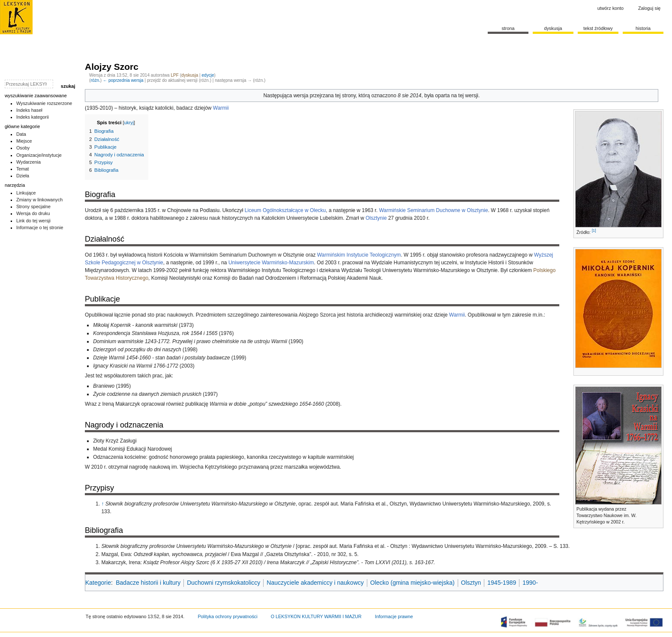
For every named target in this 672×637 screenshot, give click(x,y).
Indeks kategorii (33, 117)
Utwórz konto (610, 8)
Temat (23, 169)
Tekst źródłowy (598, 28)
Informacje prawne (394, 616)
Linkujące (26, 193)
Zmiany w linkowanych (39, 200)
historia (643, 28)
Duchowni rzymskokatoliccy (223, 583)
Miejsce (24, 141)
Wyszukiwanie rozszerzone (44, 103)
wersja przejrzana (314, 96)
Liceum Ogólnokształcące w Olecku (285, 210)
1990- (530, 583)
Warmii (221, 108)
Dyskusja (553, 28)
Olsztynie (376, 218)
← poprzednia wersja (123, 80)
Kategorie (98, 583)
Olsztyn (471, 583)
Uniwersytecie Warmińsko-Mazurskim (271, 263)
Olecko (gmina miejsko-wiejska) (412, 583)
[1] (594, 230)
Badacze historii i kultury (148, 583)
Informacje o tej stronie (40, 227)
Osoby (23, 148)
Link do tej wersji (33, 221)
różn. (95, 80)
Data (21, 134)
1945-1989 (502, 583)
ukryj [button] (129, 123)
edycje (208, 75)
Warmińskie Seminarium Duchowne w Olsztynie (433, 210)
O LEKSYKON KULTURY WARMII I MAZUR (316, 616)
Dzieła (23, 176)
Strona (508, 28)
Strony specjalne (33, 206)
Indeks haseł (29, 110)
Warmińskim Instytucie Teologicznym (359, 255)
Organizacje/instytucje (39, 155)
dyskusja (190, 75)
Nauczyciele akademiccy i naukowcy (315, 583)
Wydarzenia (28, 162)
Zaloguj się (649, 8)
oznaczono (384, 96)
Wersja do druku (33, 213)
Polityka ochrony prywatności (227, 616)
